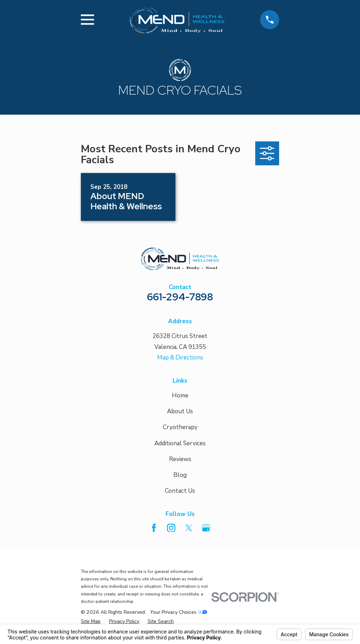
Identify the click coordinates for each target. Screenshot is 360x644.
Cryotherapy (180, 427)
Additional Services (180, 443)
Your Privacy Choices (179, 612)
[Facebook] (154, 528)
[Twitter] (189, 528)
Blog (180, 475)
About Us (180, 411)
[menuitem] (91, 621)
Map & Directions (180, 358)
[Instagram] (171, 528)
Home (180, 396)
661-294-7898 (180, 297)
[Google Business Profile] (206, 528)
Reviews (180, 459)
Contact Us (180, 491)
